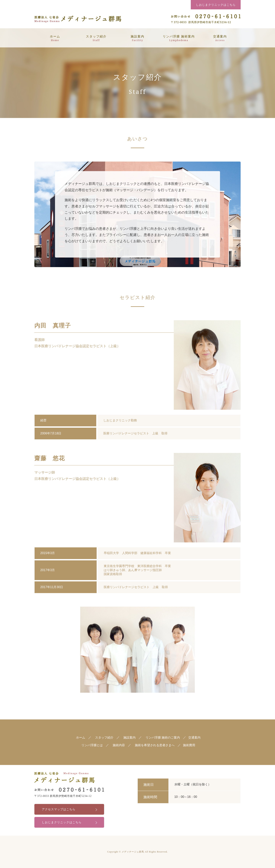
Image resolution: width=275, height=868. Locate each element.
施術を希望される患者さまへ (155, 745)
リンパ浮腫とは (92, 745)
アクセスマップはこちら (60, 809)
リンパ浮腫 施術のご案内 (163, 738)
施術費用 (189, 745)
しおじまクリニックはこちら (216, 5)
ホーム (55, 38)
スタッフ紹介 (96, 38)
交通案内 (220, 38)
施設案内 (137, 38)
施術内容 (119, 745)
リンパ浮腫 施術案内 (179, 38)
